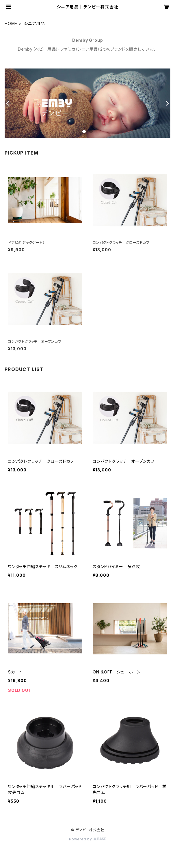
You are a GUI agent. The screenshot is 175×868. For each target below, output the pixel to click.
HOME (11, 23)
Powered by (87, 839)
